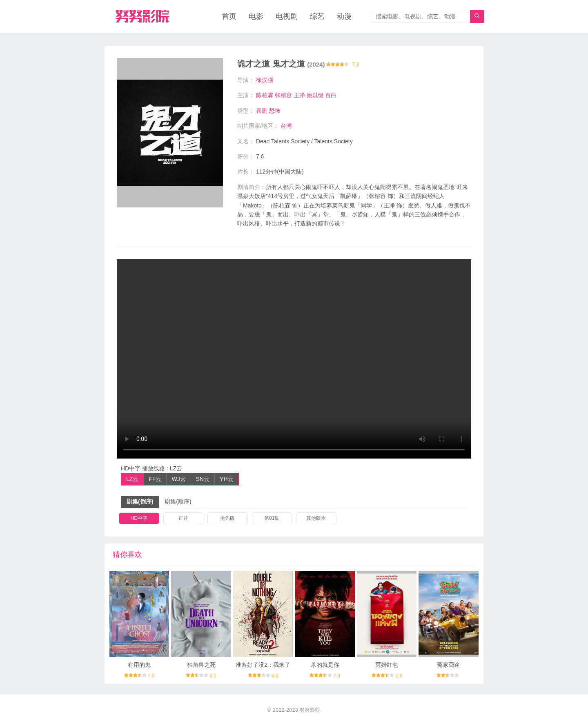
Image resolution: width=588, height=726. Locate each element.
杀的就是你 (325, 665)
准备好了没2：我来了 (263, 665)
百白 (331, 95)
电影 (256, 16)
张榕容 (283, 95)
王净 (299, 95)
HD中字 (139, 518)
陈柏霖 (265, 95)
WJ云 (178, 479)
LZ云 (132, 479)
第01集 (272, 518)
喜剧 (262, 111)
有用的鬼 (139, 665)
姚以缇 (315, 95)
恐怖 (275, 111)
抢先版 (227, 518)
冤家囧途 (448, 665)
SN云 (203, 479)
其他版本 (316, 518)
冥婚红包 (387, 665)
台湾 (286, 126)
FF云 (155, 479)
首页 (229, 16)
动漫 (344, 16)
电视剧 (287, 16)
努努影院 (310, 710)
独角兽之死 (201, 665)
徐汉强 (265, 80)
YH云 (226, 479)
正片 (183, 518)
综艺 (317, 16)
